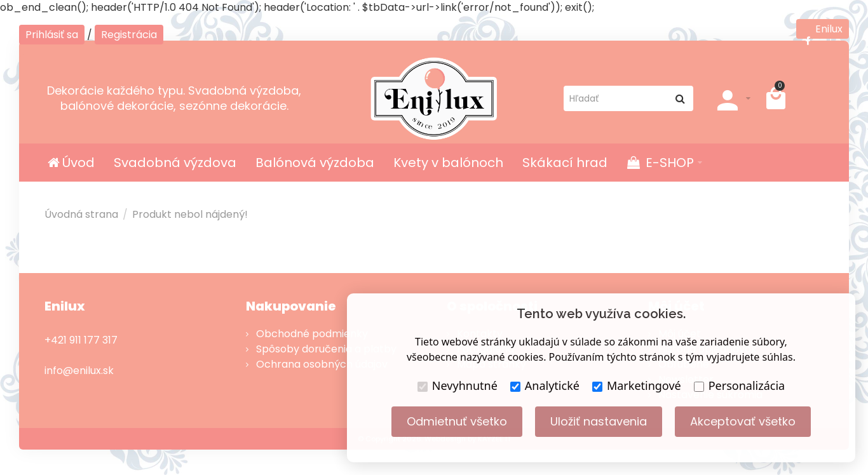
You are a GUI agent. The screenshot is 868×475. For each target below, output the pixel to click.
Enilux (823, 30)
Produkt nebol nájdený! (190, 214)
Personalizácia (739, 385)
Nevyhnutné (458, 385)
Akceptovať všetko (743, 421)
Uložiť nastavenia (599, 421)
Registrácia (129, 35)
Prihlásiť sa (52, 35)
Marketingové (637, 385)
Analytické (545, 385)
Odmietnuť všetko (457, 421)
